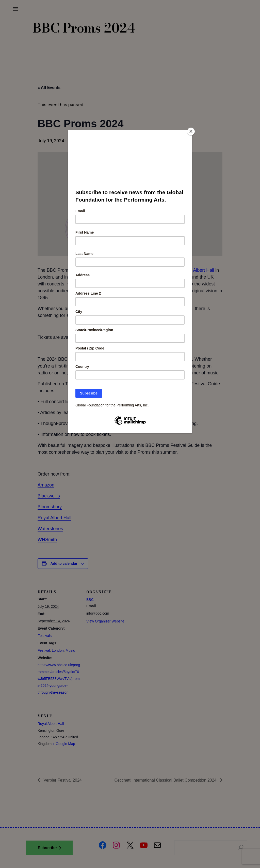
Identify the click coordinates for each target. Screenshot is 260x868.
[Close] (191, 131)
